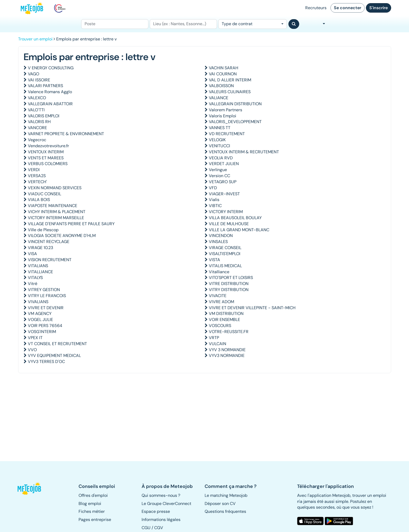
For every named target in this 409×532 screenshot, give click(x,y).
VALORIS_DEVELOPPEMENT (235, 122)
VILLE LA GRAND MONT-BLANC (239, 230)
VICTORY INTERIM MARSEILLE (56, 218)
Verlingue (218, 170)
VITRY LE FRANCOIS (47, 296)
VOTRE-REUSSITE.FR (229, 332)
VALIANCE (219, 98)
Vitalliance (219, 272)
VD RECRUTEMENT (227, 134)
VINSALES (218, 242)
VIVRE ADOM (221, 302)
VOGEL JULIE (40, 320)
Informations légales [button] (161, 520)
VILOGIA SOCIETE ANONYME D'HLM (62, 236)
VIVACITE (218, 296)
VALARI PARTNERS (45, 86)
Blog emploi (90, 504)
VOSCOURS (220, 326)
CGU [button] (146, 528)
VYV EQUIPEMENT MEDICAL (54, 355)
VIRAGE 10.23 (40, 248)
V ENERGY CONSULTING (51, 68)
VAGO (33, 74)
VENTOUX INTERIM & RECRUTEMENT (244, 152)
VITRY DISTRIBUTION (229, 290)
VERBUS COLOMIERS (48, 164)
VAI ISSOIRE (39, 80)
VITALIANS (38, 266)
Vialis (214, 200)
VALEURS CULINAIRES (230, 92)
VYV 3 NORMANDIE (227, 350)
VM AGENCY (40, 314)
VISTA (214, 260)
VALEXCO (37, 98)
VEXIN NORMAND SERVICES (55, 188)
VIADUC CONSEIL (45, 194)
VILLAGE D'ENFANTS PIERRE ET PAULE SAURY (71, 224)
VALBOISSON (221, 86)
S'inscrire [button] (379, 8)
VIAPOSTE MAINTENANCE (53, 206)
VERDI (34, 170)
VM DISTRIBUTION (226, 314)
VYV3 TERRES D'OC (46, 362)
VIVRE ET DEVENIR (46, 308)
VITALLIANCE (40, 272)
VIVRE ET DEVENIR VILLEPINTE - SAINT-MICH (252, 308)
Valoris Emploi (222, 116)
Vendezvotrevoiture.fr (48, 146)
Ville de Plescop (43, 230)
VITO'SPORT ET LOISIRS (231, 278)
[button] (32, 488)
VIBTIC (215, 206)
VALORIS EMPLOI (44, 116)
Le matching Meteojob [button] (226, 495)
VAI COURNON (223, 74)
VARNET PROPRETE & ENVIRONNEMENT (66, 134)
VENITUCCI (219, 146)
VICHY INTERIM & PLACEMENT (57, 212)
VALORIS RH (39, 122)
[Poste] (115, 24)
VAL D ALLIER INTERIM (230, 80)
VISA (32, 254)
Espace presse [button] (156, 511)
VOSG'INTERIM (42, 332)
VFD (213, 188)
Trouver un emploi (35, 39)
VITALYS (35, 278)
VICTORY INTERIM (226, 212)
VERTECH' (37, 182)
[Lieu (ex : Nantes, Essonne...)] (183, 24)
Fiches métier (92, 511)
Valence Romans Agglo (50, 92)
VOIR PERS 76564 (45, 326)
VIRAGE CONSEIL (225, 248)
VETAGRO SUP (223, 182)
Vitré (33, 284)
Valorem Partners (226, 110)
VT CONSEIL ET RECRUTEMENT (57, 344)
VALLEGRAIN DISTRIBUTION (235, 104)
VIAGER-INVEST (224, 194)
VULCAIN (218, 344)
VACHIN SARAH (224, 68)
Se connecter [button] (348, 8)
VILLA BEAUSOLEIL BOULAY (235, 218)
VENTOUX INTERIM (46, 152)
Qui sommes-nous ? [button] (161, 495)
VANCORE (37, 128)
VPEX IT (35, 338)
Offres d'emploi (93, 495)
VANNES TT (220, 128)
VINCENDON (221, 236)
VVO (32, 350)
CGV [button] (159, 528)
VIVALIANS (38, 302)
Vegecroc (37, 140)
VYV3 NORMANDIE (227, 355)
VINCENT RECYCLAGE (49, 242)
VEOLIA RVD (221, 158)
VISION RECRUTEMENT (50, 260)
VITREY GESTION (44, 290)
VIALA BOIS (39, 200)
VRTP (214, 338)
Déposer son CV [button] (220, 504)
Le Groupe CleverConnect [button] (166, 504)
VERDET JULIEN (224, 164)
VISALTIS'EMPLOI (225, 254)
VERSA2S (37, 176)
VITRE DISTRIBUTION (229, 284)
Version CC (219, 176)
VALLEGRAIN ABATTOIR (50, 104)
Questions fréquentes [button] (225, 511)
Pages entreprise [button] (95, 520)
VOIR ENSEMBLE (224, 320)
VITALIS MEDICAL (225, 266)
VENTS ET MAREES (46, 158)
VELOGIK (217, 140)
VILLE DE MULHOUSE (229, 224)
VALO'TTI (36, 110)
